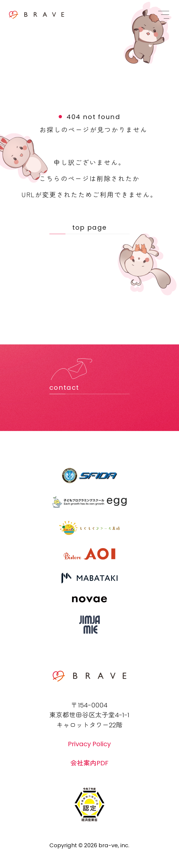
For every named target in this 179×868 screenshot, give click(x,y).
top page (90, 227)
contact (64, 387)
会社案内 (89, 763)
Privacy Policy (89, 744)
